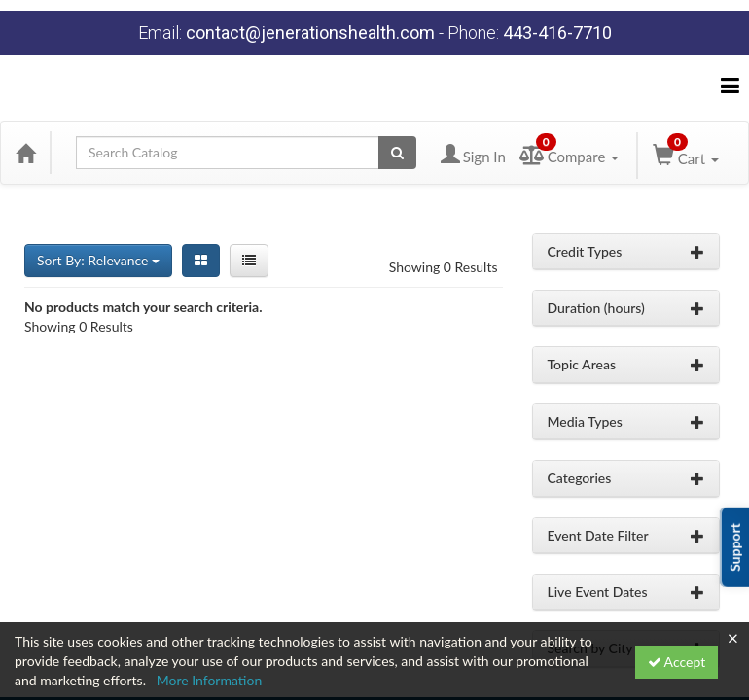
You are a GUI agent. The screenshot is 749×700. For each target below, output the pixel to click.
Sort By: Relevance (98, 260)
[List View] (249, 261)
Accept (677, 662)
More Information (210, 680)
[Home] (25, 153)
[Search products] (397, 153)
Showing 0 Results (444, 267)
